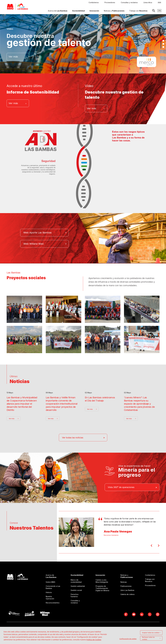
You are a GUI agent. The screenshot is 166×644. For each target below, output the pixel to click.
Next (159, 546)
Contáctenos (150, 575)
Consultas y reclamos (75, 602)
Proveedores (150, 585)
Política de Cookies (94, 640)
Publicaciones (126, 586)
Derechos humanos (75, 595)
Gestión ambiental (78, 586)
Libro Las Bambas (127, 590)
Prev (151, 546)
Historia (49, 592)
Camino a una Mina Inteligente (102, 581)
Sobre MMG (50, 582)
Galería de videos (128, 594)
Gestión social (76, 590)
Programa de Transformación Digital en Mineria (102, 588)
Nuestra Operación (50, 598)
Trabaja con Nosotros (150, 580)
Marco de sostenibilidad (76, 581)
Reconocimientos (53, 603)
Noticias (124, 582)
